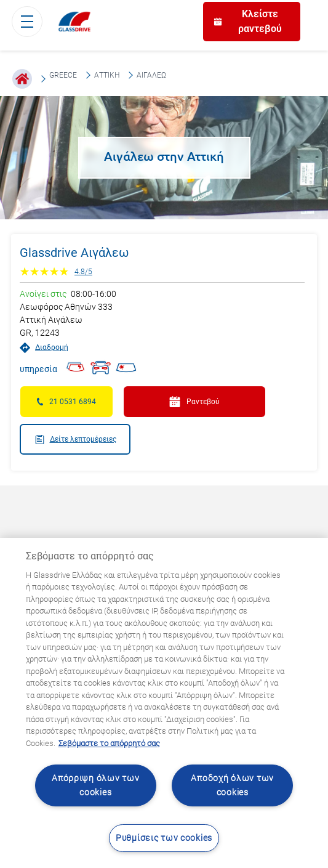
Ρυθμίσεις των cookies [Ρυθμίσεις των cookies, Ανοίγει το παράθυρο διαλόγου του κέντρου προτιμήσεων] (164, 838)
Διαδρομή (44, 348)
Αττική (107, 75)
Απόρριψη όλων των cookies (95, 785)
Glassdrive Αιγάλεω (74, 253)
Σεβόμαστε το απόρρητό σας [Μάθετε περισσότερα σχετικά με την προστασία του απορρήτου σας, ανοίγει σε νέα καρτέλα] (109, 743)
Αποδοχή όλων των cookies (232, 785)
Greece (63, 75)
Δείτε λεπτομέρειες (75, 440)
